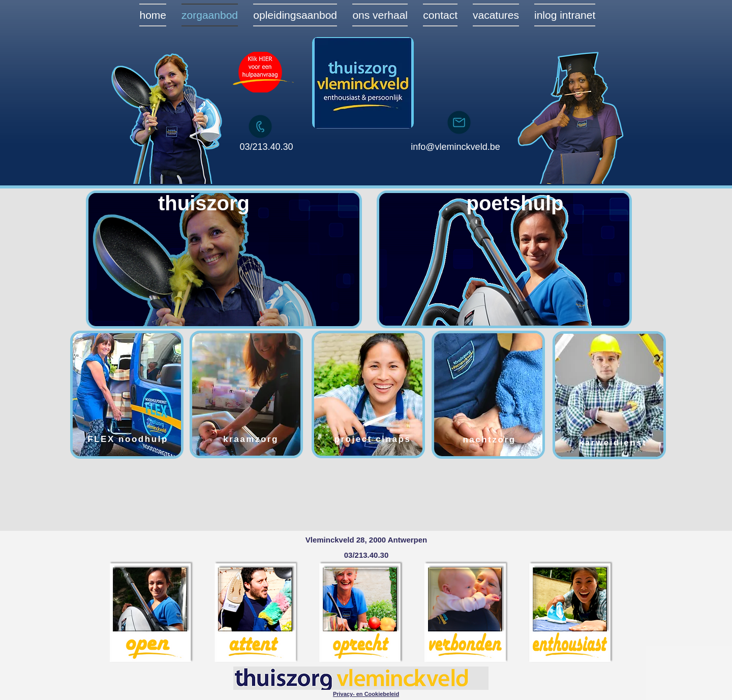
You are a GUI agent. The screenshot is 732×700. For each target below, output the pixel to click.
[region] (224, 260)
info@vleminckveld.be (455, 147)
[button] (366, 694)
